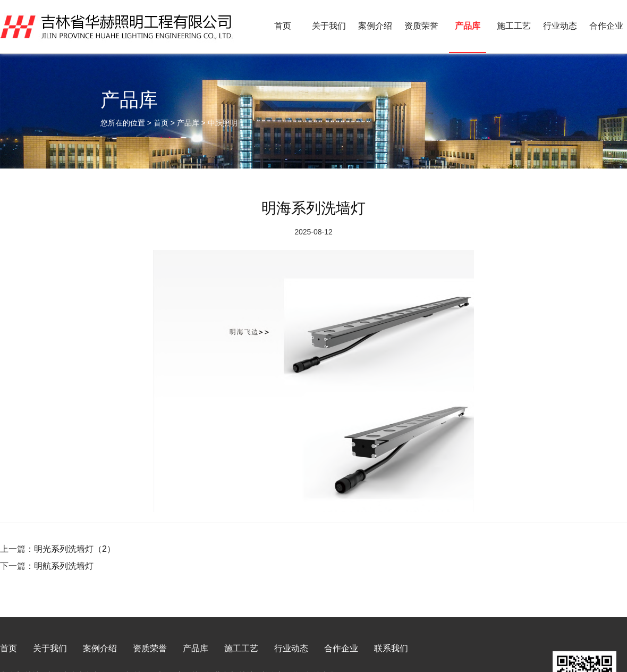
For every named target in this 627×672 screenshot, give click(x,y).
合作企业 (606, 26)
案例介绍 (375, 26)
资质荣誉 (421, 26)
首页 (283, 26)
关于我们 (329, 26)
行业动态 (560, 26)
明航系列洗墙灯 (64, 566)
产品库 (468, 26)
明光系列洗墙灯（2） (75, 549)
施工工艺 (514, 26)
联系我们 (391, 648)
